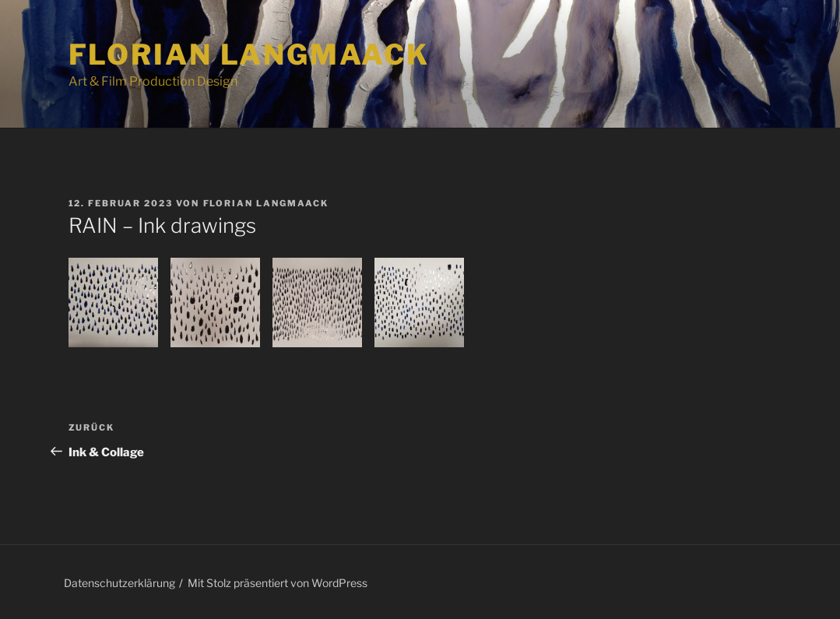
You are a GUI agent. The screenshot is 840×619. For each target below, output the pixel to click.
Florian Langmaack (249, 55)
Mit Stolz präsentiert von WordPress (278, 583)
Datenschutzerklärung (119, 583)
